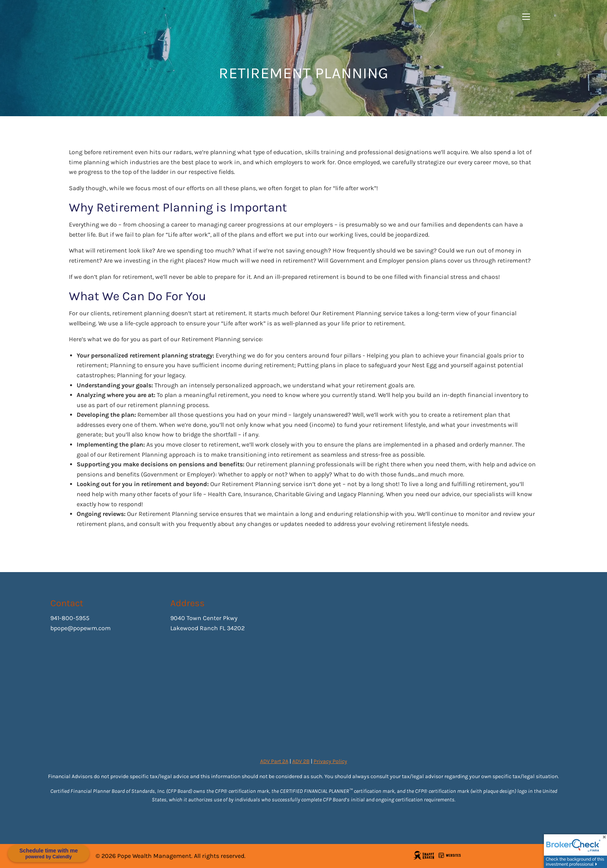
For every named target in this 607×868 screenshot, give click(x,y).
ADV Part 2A (274, 761)
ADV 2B (301, 761)
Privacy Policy (330, 761)
